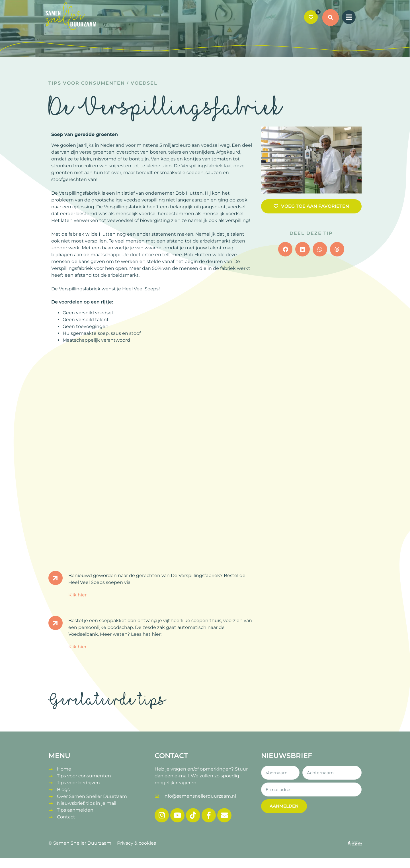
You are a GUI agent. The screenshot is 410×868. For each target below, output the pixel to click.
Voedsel (144, 83)
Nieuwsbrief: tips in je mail (87, 803)
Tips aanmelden (75, 810)
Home (64, 769)
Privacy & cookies (137, 843)
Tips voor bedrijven (78, 783)
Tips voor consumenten (87, 83)
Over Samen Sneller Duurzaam (92, 796)
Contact (66, 817)
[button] (331, 18)
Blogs (63, 789)
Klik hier (77, 595)
